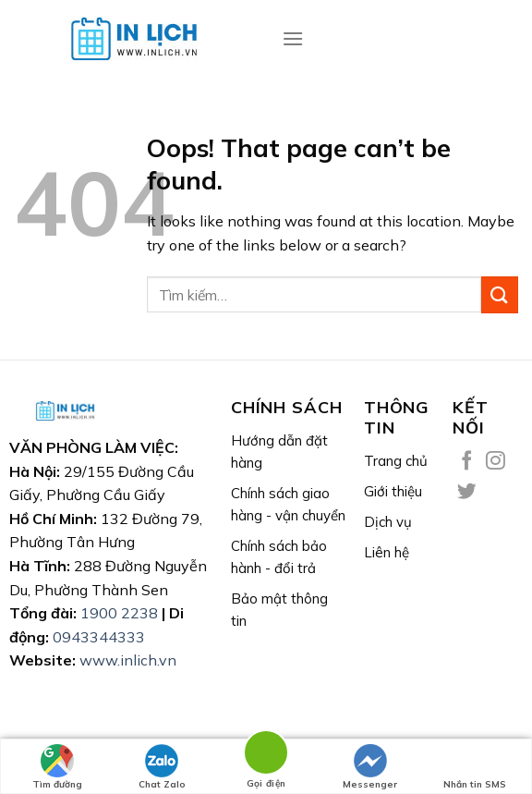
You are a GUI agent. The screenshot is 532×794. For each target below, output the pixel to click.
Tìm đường (57, 767)
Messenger (370, 767)
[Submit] (500, 294)
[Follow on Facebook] (467, 462)
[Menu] (293, 38)
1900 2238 (119, 613)
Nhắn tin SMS (475, 767)
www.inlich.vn (128, 660)
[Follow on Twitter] (467, 492)
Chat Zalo (162, 767)
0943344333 (99, 637)
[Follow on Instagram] (496, 462)
